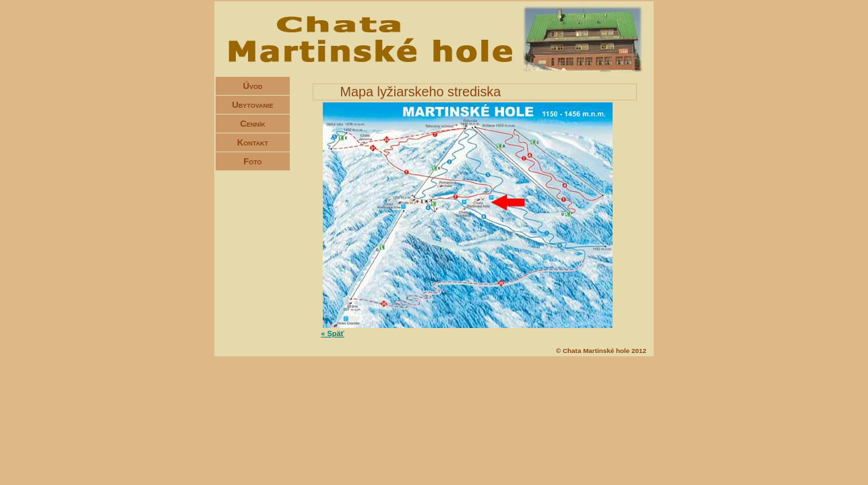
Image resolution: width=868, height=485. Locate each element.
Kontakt (253, 142)
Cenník (253, 124)
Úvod (252, 86)
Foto (252, 161)
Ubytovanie (252, 105)
